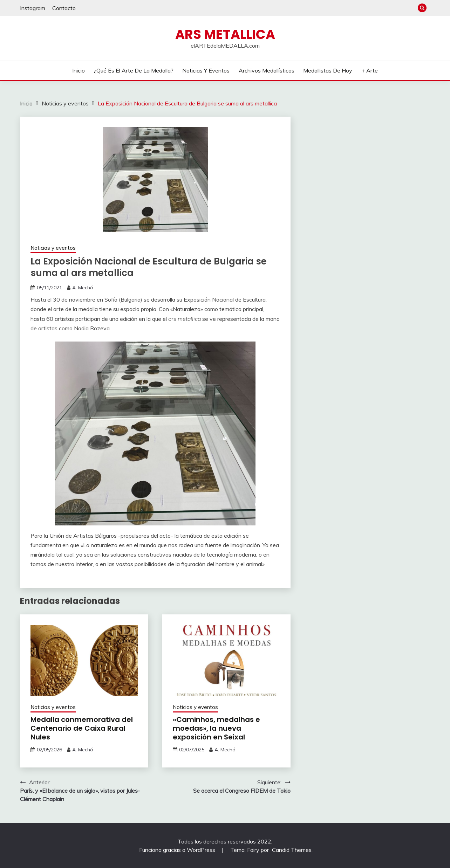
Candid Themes (292, 850)
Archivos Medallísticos (267, 70)
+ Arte (370, 70)
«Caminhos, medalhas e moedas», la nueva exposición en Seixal (216, 728)
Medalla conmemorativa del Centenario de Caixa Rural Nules (82, 728)
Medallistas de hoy (328, 70)
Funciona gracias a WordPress (178, 850)
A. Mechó (83, 288)
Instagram (33, 8)
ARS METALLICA (225, 34)
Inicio (79, 70)
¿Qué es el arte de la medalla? (134, 70)
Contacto (64, 8)
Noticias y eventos (206, 70)
